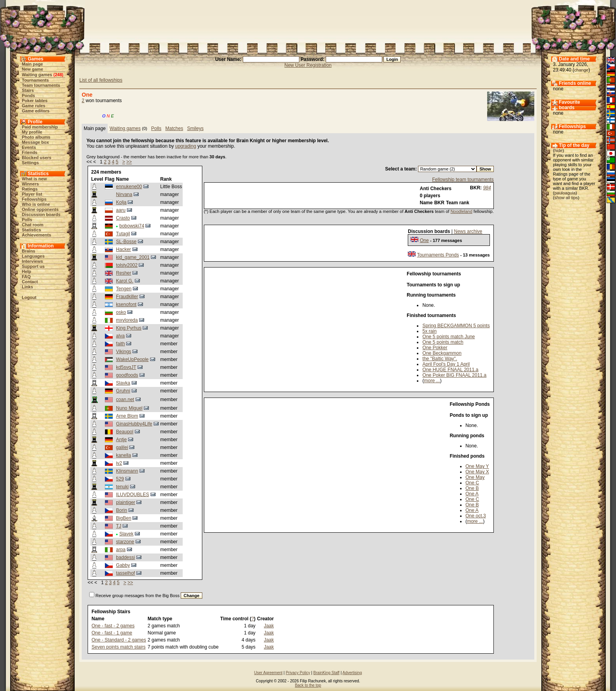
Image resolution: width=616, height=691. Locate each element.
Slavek (126, 534)
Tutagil (123, 234)
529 (120, 479)
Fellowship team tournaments (463, 180)
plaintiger (126, 502)
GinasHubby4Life (134, 424)
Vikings (123, 352)
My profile (32, 132)
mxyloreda (127, 320)
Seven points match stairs (118, 647)
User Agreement (268, 673)
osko (121, 312)
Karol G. (125, 281)
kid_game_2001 (133, 257)
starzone (125, 542)
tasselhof (125, 573)
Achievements (37, 235)
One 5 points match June (448, 337)
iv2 (119, 463)
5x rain (429, 331)
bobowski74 (132, 226)
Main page (33, 64)
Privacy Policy (298, 673)
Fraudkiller (127, 297)
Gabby (123, 565)
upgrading (186, 146)
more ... (432, 381)
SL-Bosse (126, 242)
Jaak (269, 626)
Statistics (32, 230)
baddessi (125, 557)
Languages (33, 256)
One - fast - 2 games (113, 626)
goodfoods (127, 375)
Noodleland (462, 211)
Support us (33, 266)
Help (27, 271)
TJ (118, 526)
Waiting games (37, 75)
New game (33, 69)
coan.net (125, 400)
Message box (36, 142)
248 (58, 75)
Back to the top (308, 685)
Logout (29, 297)
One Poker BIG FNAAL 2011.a (454, 375)
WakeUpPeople (132, 359)
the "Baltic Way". (440, 359)
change (581, 70)
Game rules (34, 106)
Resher (124, 273)
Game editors (36, 111)
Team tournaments (41, 85)
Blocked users (37, 158)
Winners (30, 184)
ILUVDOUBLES (132, 495)
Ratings (30, 189)
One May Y (477, 466)
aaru (121, 210)
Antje (121, 440)
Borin (121, 510)
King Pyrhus (129, 328)
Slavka (123, 383)
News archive (468, 231)
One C (472, 483)
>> (129, 162)
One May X (477, 472)
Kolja (121, 202)
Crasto (123, 218)
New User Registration (308, 65)
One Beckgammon (442, 353)
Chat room (33, 225)
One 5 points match (443, 342)
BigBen (124, 518)
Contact (30, 282)
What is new (35, 179)
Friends (30, 152)
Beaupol (125, 432)
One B (472, 488)
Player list (32, 194)
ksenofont (126, 304)
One (424, 240)
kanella (123, 455)
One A (472, 494)
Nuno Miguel (129, 408)
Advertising (352, 673)
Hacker (123, 249)
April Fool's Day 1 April (446, 364)
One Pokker (435, 348)
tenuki (122, 487)
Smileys (195, 128)
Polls (27, 220)
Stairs (28, 90)
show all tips (566, 198)
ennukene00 (129, 187)
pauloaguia (565, 193)
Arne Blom (127, 416)
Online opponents (40, 209)
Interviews (33, 261)
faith (120, 344)
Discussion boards (41, 214)
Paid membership (40, 127)
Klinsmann (127, 471)
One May (475, 477)
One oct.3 (476, 516)
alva (120, 336)
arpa (121, 550)
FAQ (27, 277)
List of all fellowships (101, 80)
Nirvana (124, 194)
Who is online (36, 204)
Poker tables (35, 101)
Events (29, 147)
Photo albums (36, 137)
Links (28, 287)
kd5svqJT (126, 367)
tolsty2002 (127, 265)
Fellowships (34, 199)
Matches (174, 128)
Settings (30, 163)
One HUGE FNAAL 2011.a (450, 370)
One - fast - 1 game (112, 633)
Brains (29, 251)
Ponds (29, 95)
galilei (122, 447)
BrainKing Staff (327, 673)
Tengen (124, 289)
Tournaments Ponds (438, 255)
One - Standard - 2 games (119, 640)
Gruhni (123, 391)
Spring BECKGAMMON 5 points (456, 326)
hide (558, 150)
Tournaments (36, 80)
